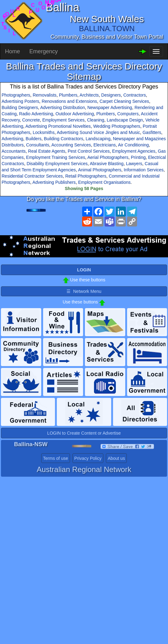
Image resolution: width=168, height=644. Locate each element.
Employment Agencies (134, 151)
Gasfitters (152, 132)
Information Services (144, 170)
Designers (111, 95)
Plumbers (68, 95)
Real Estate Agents (47, 151)
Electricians (105, 145)
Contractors (135, 95)
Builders (34, 139)
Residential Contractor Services (32, 176)
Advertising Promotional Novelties (58, 126)
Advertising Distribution (63, 107)
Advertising (12, 139)
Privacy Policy (88, 458)
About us (116, 458)
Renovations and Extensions (69, 101)
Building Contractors (63, 139)
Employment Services (63, 120)
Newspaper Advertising (110, 107)
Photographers (16, 95)
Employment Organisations (104, 182)
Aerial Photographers (108, 157)
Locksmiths (44, 132)
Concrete (31, 120)
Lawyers (134, 164)
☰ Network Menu (84, 291)
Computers (128, 114)
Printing (138, 157)
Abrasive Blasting (106, 164)
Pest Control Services (89, 151)
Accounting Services (71, 145)
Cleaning (96, 120)
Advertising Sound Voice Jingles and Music (99, 132)
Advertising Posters (20, 101)
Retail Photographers (86, 176)
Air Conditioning (133, 145)
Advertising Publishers (54, 182)
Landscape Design (125, 120)
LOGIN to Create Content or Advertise (84, 433)
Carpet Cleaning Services (124, 101)
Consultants (38, 145)
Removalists (45, 95)
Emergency (44, 51)
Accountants (14, 151)
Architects (89, 95)
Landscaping (98, 139)
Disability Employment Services (57, 164)
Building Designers (20, 107)
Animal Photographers (100, 170)
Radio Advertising (36, 114)
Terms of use (56, 458)
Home (12, 51)
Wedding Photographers (117, 126)
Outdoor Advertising (75, 114)
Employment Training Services (56, 157)
